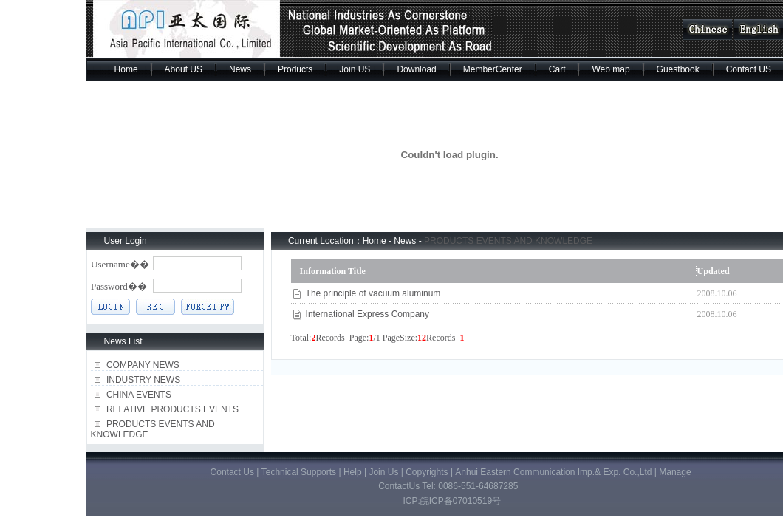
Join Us (384, 472)
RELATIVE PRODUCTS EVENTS (172, 409)
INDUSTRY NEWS (143, 380)
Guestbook (678, 69)
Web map (611, 69)
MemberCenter (493, 69)
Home (126, 69)
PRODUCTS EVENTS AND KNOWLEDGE (508, 241)
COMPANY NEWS (143, 365)
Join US (355, 69)
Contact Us (232, 472)
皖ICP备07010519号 (461, 501)
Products (295, 69)
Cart (557, 69)
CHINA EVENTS (139, 395)
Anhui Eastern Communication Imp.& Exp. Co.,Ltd (554, 472)
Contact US (749, 69)
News (240, 69)
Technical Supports (300, 472)
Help (353, 472)
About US (184, 69)
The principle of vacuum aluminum (373, 293)
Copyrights (427, 472)
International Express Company (367, 314)
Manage (675, 472)
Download (416, 69)
